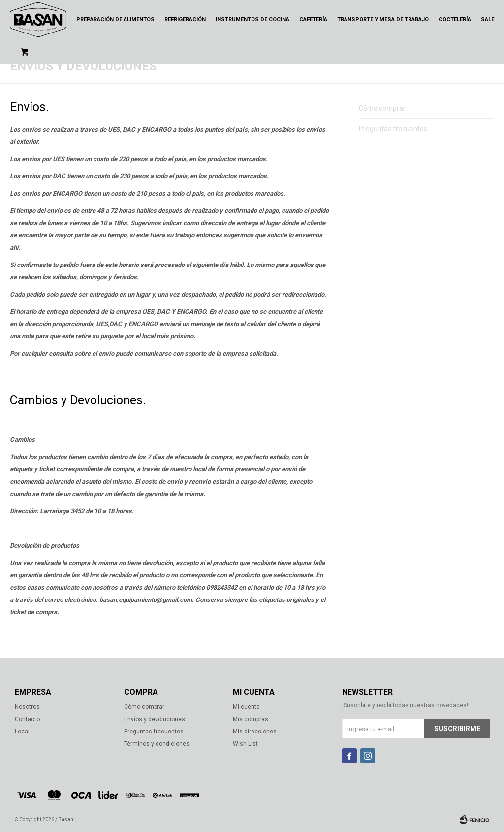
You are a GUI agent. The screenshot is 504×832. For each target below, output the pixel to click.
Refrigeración (185, 19)
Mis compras (251, 719)
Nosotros (27, 707)
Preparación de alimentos (115, 19)
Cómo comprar (382, 108)
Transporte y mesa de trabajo (383, 19)
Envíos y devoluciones (155, 719)
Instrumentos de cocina (252, 19)
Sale (488, 19)
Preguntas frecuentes (393, 129)
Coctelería (455, 19)
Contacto (27, 719)
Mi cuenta (246, 707)
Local (22, 732)
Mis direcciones (255, 732)
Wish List (245, 744)
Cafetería (313, 19)
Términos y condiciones (157, 744)
